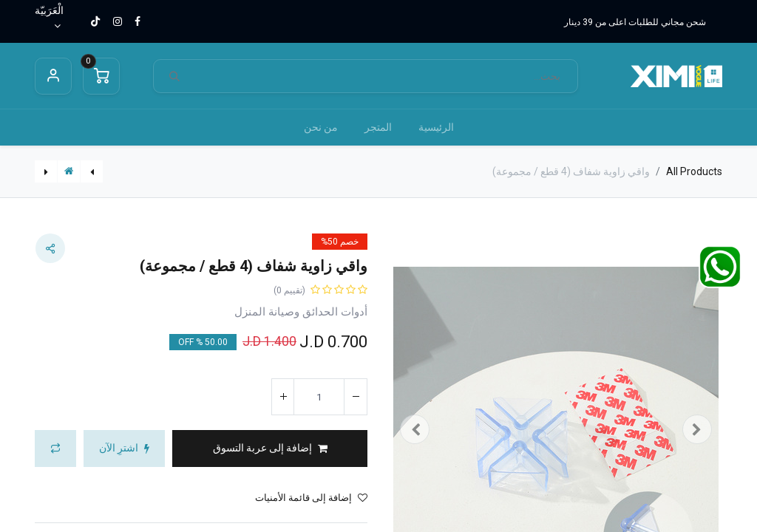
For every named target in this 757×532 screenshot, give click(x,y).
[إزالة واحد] (356, 397)
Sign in (53, 76)
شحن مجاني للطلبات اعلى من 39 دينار (635, 22)
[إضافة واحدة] (283, 397)
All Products (694, 171)
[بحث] (174, 76)
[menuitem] (436, 127)
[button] (270, 449)
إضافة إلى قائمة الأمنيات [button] (311, 498)
